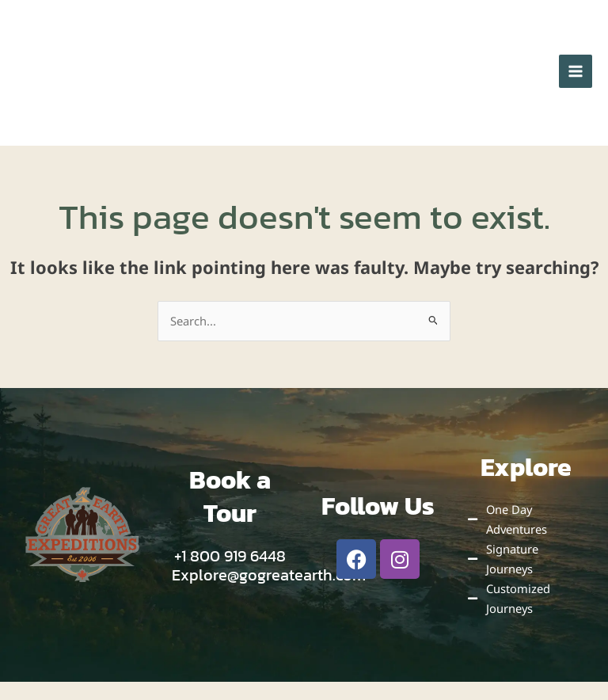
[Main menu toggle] (576, 83)
